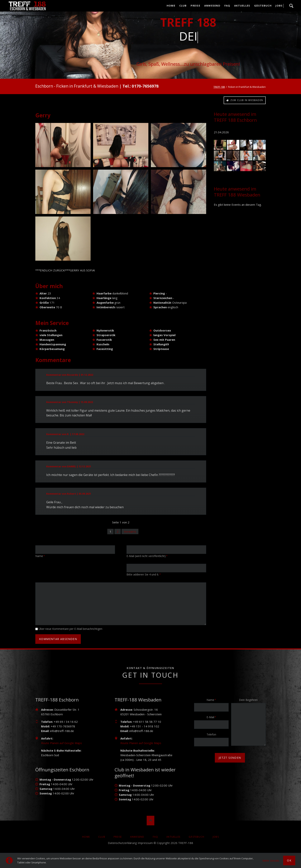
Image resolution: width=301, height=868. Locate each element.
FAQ (227, 6)
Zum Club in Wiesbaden (246, 100)
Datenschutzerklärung (122, 843)
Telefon (211, 734)
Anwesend (212, 6)
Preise (195, 6)
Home (171, 6)
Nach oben (150, 821)
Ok (289, 860)
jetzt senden (230, 758)
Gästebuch (263, 6)
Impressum (145, 843)
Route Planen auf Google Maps (62, 743)
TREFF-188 (219, 87)
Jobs (279, 6)
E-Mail (213, 717)
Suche (291, 6)
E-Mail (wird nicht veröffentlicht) (147, 556)
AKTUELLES (242, 6)
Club (183, 6)
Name (41, 556)
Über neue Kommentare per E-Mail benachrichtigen (70, 629)
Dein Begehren (248, 700)
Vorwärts (130, 531)
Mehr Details (271, 861)
